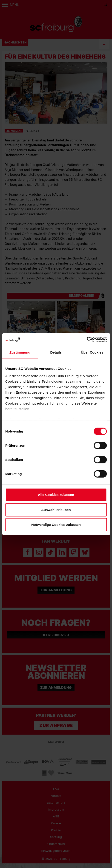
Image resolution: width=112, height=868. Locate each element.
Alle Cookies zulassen (56, 495)
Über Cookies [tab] (92, 352)
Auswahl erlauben (56, 510)
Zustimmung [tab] (20, 352)
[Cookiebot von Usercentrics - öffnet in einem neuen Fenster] (87, 339)
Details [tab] (56, 352)
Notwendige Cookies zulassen (56, 525)
